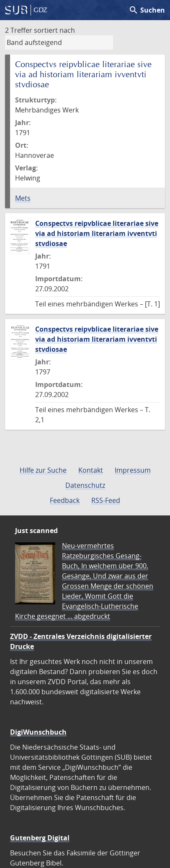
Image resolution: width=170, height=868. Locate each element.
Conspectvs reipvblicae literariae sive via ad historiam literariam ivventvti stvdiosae (97, 233)
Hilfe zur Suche (43, 470)
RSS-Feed (106, 500)
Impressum (133, 470)
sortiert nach (54, 30)
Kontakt (91, 470)
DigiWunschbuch (38, 732)
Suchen (147, 10)
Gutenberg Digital (40, 838)
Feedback (65, 500)
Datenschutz (85, 485)
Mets (23, 198)
